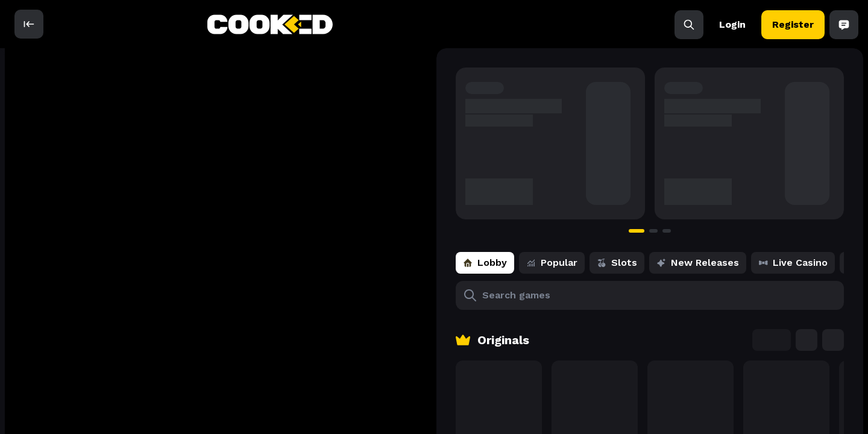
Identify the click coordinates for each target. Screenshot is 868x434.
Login (732, 24)
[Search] (689, 24)
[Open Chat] (844, 24)
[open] (29, 24)
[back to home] (270, 24)
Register (793, 24)
